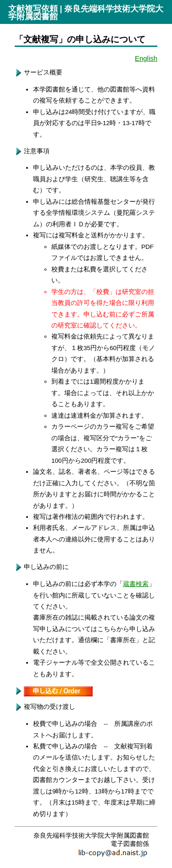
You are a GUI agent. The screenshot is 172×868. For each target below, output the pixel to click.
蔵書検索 (136, 584)
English (146, 58)
